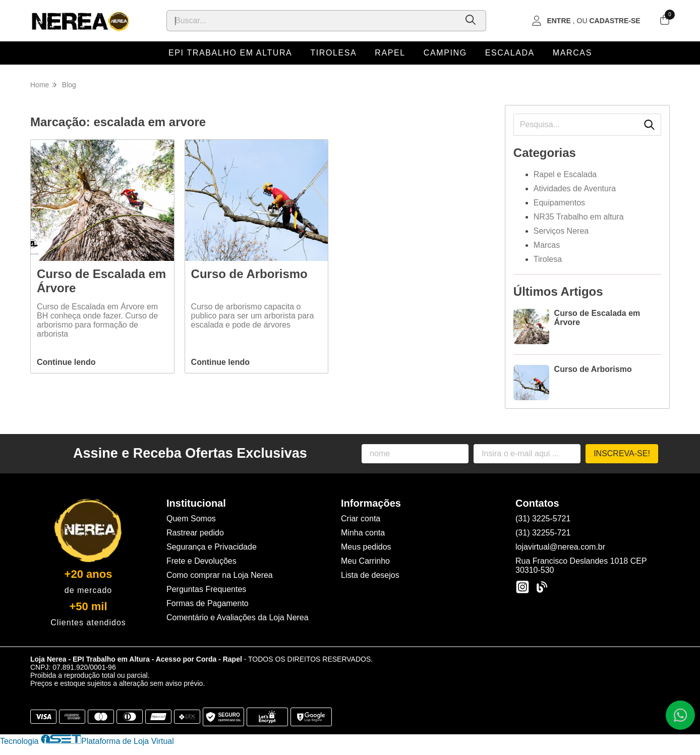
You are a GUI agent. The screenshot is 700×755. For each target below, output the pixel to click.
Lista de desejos (370, 575)
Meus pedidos (366, 547)
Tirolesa (333, 53)
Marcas (572, 53)
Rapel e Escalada (565, 174)
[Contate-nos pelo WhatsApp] (680, 715)
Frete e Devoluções (201, 561)
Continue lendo (66, 362)
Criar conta (361, 519)
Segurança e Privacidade (212, 547)
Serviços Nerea (561, 231)
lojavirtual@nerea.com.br (560, 547)
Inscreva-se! (622, 453)
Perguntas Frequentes (206, 589)
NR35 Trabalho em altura (579, 217)
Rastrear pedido (195, 533)
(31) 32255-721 (543, 533)
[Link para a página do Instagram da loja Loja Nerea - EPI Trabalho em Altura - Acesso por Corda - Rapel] (522, 587)
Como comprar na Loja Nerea (220, 575)
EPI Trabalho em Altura (230, 53)
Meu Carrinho (365, 561)
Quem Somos (191, 519)
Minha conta (363, 533)
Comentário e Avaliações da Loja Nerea (238, 617)
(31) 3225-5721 (543, 519)
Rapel (390, 53)
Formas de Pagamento (208, 603)
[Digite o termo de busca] (312, 21)
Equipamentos (559, 203)
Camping (445, 53)
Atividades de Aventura (575, 188)
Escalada (510, 53)
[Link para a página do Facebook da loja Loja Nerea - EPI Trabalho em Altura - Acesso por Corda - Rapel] (542, 587)
